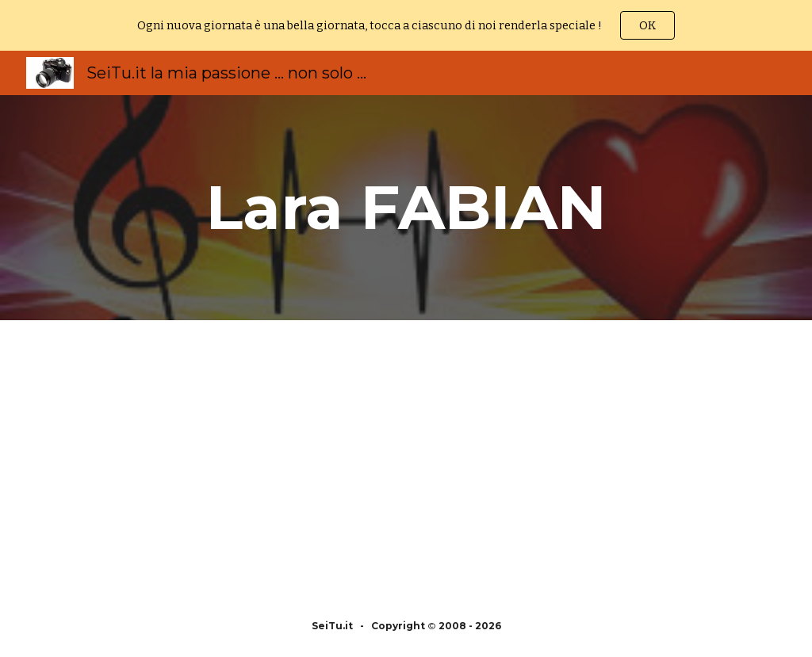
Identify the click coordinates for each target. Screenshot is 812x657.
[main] (406, 208)
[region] (406, 25)
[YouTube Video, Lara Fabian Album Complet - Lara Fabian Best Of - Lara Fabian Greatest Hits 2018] (590, 458)
